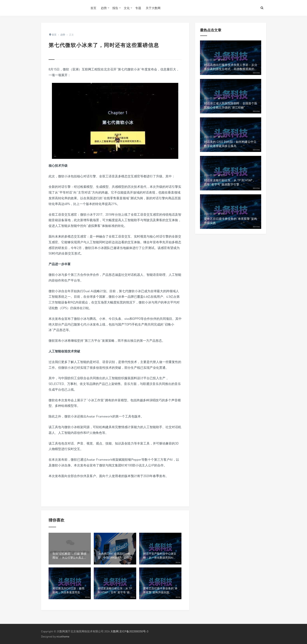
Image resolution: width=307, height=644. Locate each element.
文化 (127, 8)
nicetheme (63, 636)
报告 (115, 8)
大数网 (115, 631)
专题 (138, 8)
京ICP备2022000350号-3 (134, 631)
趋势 (104, 8)
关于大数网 (153, 8)
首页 (93, 8)
